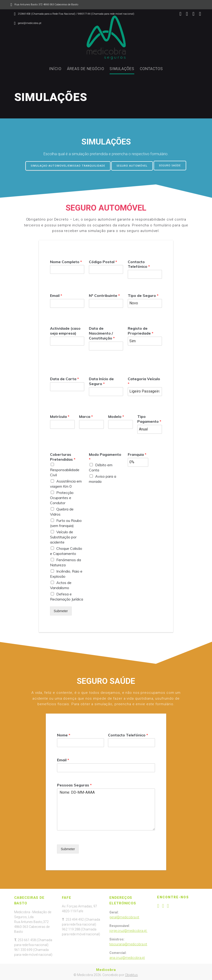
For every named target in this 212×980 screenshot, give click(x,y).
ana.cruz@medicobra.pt (127, 957)
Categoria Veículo (144, 381)
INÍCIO (55, 69)
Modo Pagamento (105, 456)
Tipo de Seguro (143, 295)
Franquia (137, 454)
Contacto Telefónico (139, 263)
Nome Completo (66, 261)
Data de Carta (64, 378)
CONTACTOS (151, 69)
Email (56, 295)
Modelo (116, 416)
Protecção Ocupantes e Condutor (62, 497)
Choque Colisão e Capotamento (66, 550)
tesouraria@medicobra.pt (128, 944)
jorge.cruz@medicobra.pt (128, 930)
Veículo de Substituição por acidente (63, 536)
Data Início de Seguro (101, 381)
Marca (86, 416)
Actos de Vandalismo (61, 584)
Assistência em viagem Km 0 (66, 483)
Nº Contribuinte (104, 295)
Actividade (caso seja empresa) (65, 330)
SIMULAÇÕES (122, 69)
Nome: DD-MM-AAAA (106, 809)
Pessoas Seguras (74, 784)
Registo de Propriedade (141, 330)
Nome (64, 734)
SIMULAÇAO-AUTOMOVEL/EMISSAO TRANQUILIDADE (68, 165)
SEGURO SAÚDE (170, 165)
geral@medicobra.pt (124, 917)
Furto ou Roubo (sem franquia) (66, 522)
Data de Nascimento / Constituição (102, 332)
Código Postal (103, 261)
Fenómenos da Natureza (66, 562)
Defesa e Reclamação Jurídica (67, 596)
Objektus (131, 974)
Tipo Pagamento (149, 418)
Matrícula (60, 416)
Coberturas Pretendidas (63, 456)
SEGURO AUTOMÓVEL (132, 165)
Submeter (61, 610)
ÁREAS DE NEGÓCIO (86, 69)
